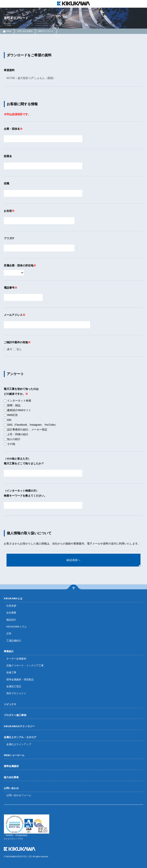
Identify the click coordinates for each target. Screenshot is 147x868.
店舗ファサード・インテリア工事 (25, 666)
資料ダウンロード (46, 31)
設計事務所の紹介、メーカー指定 (26, 429)
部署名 (8, 156)
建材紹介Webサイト (18, 410)
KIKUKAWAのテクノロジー (19, 726)
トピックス (10, 704)
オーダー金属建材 (16, 659)
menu (4, 4)
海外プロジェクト (16, 693)
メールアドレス (13, 315)
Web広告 (11, 415)
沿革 (9, 634)
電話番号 (9, 288)
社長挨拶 (11, 606)
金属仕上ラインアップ (19, 744)
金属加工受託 (14, 686)
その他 (9, 444)
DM (8, 420)
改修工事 (11, 672)
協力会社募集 (11, 777)
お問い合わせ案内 (25, 31)
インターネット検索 (18, 401)
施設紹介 (11, 620)
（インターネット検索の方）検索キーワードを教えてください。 (25, 493)
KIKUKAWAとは (13, 598)
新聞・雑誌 (12, 405)
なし (18, 349)
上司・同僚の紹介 (16, 434)
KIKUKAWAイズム (17, 627)
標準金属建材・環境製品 (20, 680)
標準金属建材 (11, 766)
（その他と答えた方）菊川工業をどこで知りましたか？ (24, 461)
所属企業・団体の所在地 (19, 265)
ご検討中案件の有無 (16, 342)
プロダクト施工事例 (15, 715)
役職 (7, 183)
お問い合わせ (11, 788)
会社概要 (11, 613)
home (9, 31)
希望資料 (9, 70)
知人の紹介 (12, 439)
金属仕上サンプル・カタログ (20, 737)
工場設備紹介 (14, 641)
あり (8, 349)
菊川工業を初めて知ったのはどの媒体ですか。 (21, 391)
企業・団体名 (12, 129)
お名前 (8, 211)
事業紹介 (9, 651)
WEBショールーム (14, 755)
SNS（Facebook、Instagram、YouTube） (31, 425)
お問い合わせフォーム (19, 795)
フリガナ (9, 238)
